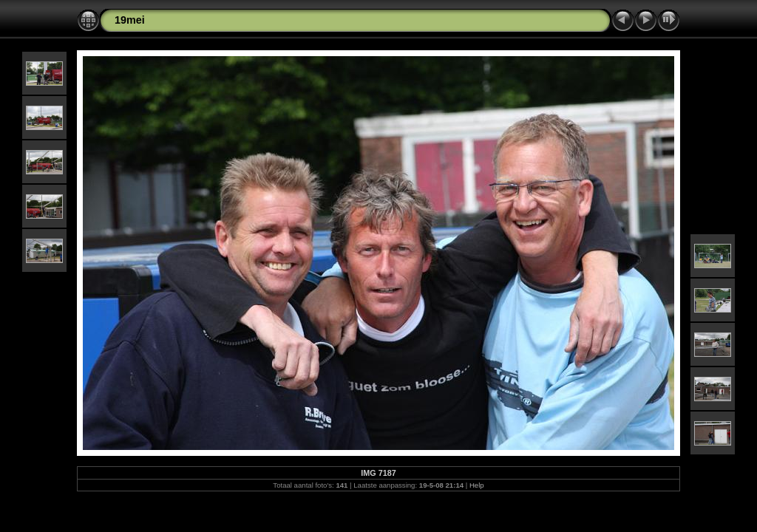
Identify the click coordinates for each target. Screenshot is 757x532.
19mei (130, 20)
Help (477, 485)
